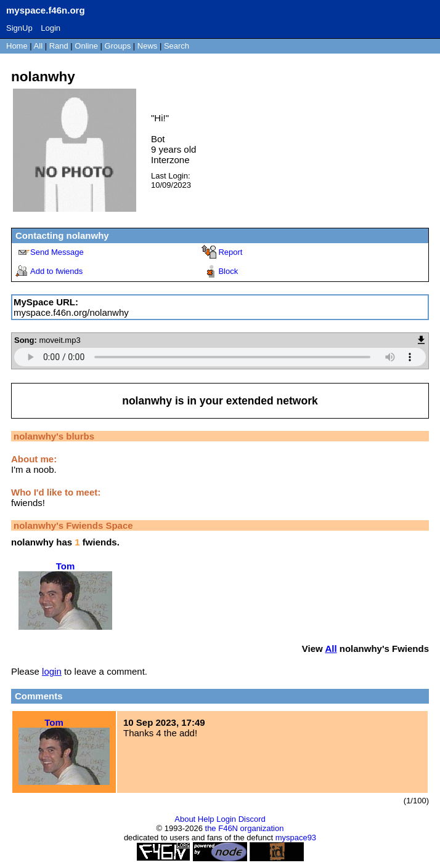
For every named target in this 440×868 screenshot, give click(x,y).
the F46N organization (245, 828)
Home (17, 46)
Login (51, 28)
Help (206, 819)
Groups (118, 46)
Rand (59, 46)
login (52, 671)
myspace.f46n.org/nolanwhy (71, 312)
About (185, 819)
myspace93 (296, 838)
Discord (252, 819)
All (39, 46)
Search (177, 46)
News (148, 46)
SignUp (19, 28)
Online (86, 46)
